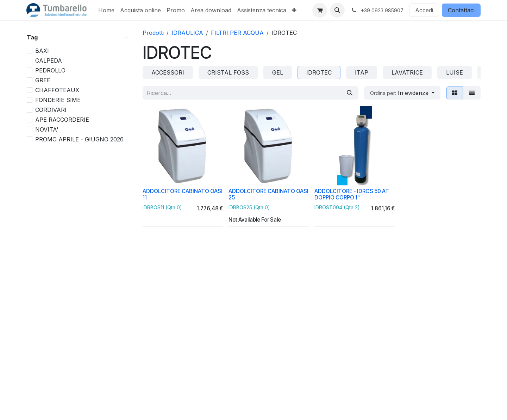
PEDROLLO (50, 70)
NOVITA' (47, 129)
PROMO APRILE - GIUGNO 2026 (79, 139)
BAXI (42, 51)
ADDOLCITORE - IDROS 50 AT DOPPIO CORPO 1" (352, 194)
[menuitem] (106, 10)
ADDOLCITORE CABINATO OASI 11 (183, 194)
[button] (337, 10)
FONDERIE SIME (58, 100)
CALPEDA (49, 61)
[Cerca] (350, 93)
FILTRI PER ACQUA (237, 33)
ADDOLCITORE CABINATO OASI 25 (268, 194)
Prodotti (153, 33)
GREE (43, 80)
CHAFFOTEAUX (57, 90)
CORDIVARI (51, 110)
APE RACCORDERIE (62, 120)
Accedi (424, 10)
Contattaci (461, 10)
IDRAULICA (187, 33)
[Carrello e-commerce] (320, 10)
